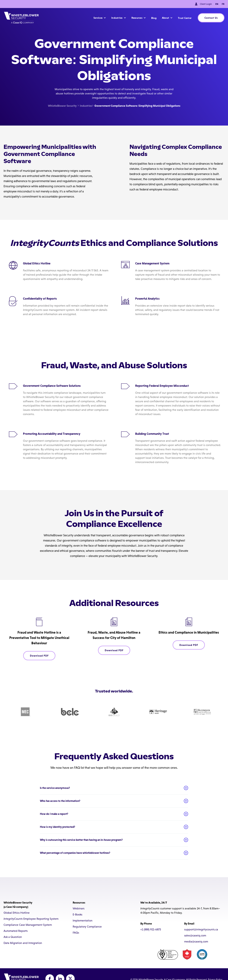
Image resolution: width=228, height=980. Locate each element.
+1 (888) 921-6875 (151, 929)
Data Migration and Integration (23, 943)
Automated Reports (16, 931)
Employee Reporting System (31, 919)
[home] (21, 18)
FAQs (76, 933)
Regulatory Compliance (87, 927)
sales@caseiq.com (195, 935)
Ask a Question (13, 937)
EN (217, 4)
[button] (100, 18)
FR (223, 4)
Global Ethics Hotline (17, 913)
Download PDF (39, 656)
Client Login (206, 4)
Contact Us (211, 18)
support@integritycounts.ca (201, 929)
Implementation (83, 921)
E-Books (77, 914)
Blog (154, 18)
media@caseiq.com (196, 942)
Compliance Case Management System (28, 925)
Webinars (79, 908)
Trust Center (185, 18)
